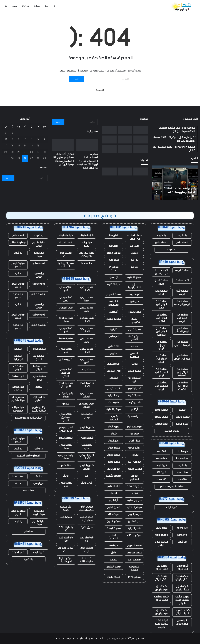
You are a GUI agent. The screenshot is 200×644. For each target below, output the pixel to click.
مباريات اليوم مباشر (161, 544)
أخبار (46, 6)
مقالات (37, 6)
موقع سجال (114, 455)
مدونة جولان (114, 448)
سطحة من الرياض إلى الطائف (161, 318)
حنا (87, 476)
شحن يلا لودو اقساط (66, 320)
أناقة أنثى (114, 347)
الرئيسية (100, 90)
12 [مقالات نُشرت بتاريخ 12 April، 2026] (38, 146)
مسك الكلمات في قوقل (134, 237)
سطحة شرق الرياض (182, 292)
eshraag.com (62, 638)
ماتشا (66, 476)
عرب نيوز (134, 302)
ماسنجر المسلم (114, 537)
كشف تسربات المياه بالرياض (182, 612)
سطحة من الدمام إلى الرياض (161, 359)
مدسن (134, 364)
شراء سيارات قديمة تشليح (28, 418)
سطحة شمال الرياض (161, 282)
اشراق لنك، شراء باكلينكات (86, 255)
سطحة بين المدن (39, 358)
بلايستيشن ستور (87, 447)
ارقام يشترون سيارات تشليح (39, 409)
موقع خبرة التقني (134, 338)
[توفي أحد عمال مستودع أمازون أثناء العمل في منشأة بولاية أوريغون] (125, 130)
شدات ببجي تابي (66, 299)
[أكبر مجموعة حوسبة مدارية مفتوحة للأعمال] (109, 130)
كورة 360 (161, 473)
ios (6, 6)
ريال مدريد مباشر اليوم (39, 513)
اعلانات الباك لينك (66, 255)
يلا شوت (182, 236)
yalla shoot (182, 243)
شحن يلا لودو (87, 428)
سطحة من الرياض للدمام (182, 330)
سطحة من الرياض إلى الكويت (182, 386)
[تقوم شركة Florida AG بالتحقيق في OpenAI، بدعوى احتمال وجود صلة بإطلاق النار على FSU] (109, 140)
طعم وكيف (134, 402)
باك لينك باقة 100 (66, 539)
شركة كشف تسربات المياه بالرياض (182, 600)
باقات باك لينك (66, 243)
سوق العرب (66, 517)
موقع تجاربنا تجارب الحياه (66, 560)
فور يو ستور (66, 359)
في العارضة (18, 552)
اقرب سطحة (182, 281)
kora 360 (161, 480)
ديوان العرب (134, 441)
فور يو (66, 404)
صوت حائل (114, 514)
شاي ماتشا (86, 483)
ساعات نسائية (161, 417)
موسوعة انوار (134, 427)
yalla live (28, 532)
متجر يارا (134, 434)
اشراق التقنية (134, 277)
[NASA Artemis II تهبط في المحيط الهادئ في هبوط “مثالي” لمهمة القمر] (125, 140)
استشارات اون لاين (134, 380)
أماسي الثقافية (134, 355)
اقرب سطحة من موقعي (161, 272)
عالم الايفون (134, 312)
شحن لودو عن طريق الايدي (66, 429)
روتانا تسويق (114, 364)
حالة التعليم (114, 486)
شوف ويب (134, 295)
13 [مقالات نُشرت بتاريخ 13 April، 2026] (32, 146)
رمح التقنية (134, 395)
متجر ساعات (161, 424)
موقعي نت (134, 462)
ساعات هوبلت (172, 431)
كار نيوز (114, 329)
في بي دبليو (134, 500)
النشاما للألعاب (114, 476)
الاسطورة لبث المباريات (28, 456)
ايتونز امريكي (66, 308)
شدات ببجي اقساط (86, 289)
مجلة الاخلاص (114, 567)
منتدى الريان (114, 577)
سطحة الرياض (182, 270)
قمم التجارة (134, 528)
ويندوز (15, 6)
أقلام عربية (134, 448)
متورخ (114, 354)
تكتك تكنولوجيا (134, 321)
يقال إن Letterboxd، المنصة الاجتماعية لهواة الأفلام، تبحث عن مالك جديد (176, 192)
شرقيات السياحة (114, 418)
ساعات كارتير (161, 410)
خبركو (134, 267)
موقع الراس (114, 469)
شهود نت (114, 402)
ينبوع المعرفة (134, 486)
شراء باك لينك (87, 236)
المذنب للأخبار (134, 469)
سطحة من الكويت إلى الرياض (161, 386)
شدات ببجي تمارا (66, 289)
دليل (114, 553)
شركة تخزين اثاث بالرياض (182, 567)
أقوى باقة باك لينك (66, 550)
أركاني (134, 409)
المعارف (114, 378)
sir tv (18, 483)
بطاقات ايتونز (66, 438)
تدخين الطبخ (114, 507)
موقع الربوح (134, 514)
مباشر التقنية (114, 409)
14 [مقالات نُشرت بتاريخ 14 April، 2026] (25, 146)
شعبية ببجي (86, 438)
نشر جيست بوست (66, 508)
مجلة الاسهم (114, 295)
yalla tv (39, 449)
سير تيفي (39, 483)
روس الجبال (114, 441)
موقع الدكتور (134, 507)
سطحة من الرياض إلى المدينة (182, 372)
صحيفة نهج (134, 329)
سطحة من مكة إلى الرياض (182, 318)
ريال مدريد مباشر (39, 255)
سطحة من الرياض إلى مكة (161, 304)
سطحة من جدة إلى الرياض (182, 357)
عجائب (134, 347)
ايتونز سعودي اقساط (86, 320)
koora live (161, 459)
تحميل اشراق (134, 388)
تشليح (39, 387)
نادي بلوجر (114, 336)
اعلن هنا (114, 236)
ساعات (182, 410)
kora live (182, 535)
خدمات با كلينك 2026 (86, 560)
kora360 (161, 452)
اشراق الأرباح (114, 427)
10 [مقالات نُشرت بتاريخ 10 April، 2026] (6, 139)
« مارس (44, 167)
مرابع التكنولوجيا (134, 286)
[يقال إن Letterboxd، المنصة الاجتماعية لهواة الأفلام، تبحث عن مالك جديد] (141, 130)
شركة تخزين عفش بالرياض (182, 578)
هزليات (134, 493)
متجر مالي (114, 260)
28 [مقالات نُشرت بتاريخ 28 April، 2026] (25, 158)
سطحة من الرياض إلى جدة (182, 303)
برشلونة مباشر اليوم (18, 513)
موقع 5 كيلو (114, 253)
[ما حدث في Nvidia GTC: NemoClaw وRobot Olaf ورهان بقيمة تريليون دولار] (125, 149)
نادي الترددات (114, 371)
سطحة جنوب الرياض (39, 378)
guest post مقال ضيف (86, 519)
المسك (114, 493)
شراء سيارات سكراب (18, 389)
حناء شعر (66, 466)
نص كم (134, 260)
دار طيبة (114, 546)
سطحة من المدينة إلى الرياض (161, 372)
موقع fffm (134, 577)
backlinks (87, 263)
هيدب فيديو (114, 388)
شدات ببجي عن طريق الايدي (66, 373)
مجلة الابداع (134, 371)
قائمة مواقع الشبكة (91, 638)
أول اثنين (114, 500)
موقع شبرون (114, 521)
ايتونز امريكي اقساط (66, 395)
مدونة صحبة (134, 416)
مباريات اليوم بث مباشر (172, 487)
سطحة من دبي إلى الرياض (161, 345)
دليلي (134, 253)
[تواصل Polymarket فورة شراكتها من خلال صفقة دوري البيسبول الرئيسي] (109, 149)
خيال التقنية (114, 284)
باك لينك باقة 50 (87, 539)
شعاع (114, 434)
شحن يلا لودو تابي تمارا (66, 385)
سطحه (18, 349)
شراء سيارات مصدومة (18, 409)
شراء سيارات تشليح (39, 399)
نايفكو (114, 560)
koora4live (182, 459)
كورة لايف (182, 452)
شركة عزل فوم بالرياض (161, 588)
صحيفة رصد (134, 560)
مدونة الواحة (114, 528)
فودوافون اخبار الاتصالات (66, 265)
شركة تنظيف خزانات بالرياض (161, 598)
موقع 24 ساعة (114, 269)
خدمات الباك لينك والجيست (86, 508)
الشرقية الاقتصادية (114, 303)
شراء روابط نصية (87, 244)
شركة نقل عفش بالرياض (161, 567)
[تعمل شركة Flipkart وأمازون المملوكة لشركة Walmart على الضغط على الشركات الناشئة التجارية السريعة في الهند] (141, 140)
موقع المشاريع (134, 477)
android (26, 6)
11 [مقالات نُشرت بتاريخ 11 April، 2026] (45, 146)
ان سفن (114, 277)
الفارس (134, 455)
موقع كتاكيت (134, 553)
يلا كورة (28, 559)
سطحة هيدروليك (18, 358)
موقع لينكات (134, 535)
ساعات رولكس (182, 417)
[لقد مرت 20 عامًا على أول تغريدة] (141, 149)
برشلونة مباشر (18, 243)
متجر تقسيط (66, 339)
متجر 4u (86, 370)
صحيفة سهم (134, 546)
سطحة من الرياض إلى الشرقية (161, 332)
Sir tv (39, 476)
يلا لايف (39, 438)
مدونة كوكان (114, 319)
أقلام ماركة (182, 424)
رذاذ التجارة (114, 395)
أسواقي (114, 312)
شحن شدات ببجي (87, 416)
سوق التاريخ (86, 527)
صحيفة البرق (134, 521)
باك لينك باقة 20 (66, 529)
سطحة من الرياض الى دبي (182, 344)
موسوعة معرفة (134, 568)
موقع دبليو (114, 462)
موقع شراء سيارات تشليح (18, 399)
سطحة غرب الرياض (161, 292)
